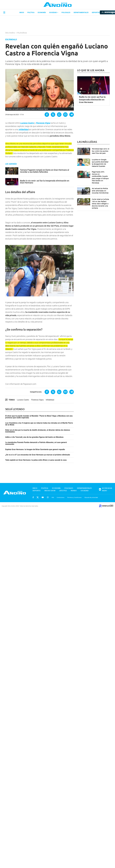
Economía (42, 12)
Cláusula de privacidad (91, 497)
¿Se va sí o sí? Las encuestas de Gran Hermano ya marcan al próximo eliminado (38, 455)
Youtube (43, 497)
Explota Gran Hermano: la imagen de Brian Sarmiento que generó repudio (35, 449)
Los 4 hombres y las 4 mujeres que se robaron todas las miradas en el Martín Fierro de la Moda (39, 424)
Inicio (22, 12)
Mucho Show (50, 491)
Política (31, 12)
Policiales (66, 12)
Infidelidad (50, 400)
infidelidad (23, 129)
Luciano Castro (27, 123)
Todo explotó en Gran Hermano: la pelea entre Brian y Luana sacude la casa (36, 460)
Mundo (74, 491)
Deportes (96, 12)
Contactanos (61, 497)
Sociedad (54, 12)
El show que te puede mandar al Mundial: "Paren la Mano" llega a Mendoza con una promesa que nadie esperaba (39, 417)
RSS (53, 497)
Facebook (33, 497)
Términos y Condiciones (74, 497)
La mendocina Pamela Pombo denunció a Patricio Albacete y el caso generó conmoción (36, 443)
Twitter (38, 497)
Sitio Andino (10, 33)
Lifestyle (63, 491)
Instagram (48, 497)
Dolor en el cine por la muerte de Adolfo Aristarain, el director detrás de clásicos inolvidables (38, 431)
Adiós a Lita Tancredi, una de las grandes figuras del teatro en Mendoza (34, 437)
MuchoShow (22, 33)
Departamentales (81, 12)
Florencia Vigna (43, 123)
